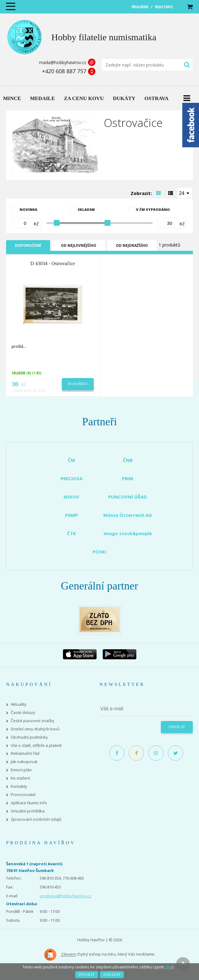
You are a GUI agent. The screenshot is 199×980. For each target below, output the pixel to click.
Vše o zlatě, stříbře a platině (36, 746)
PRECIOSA (72, 478)
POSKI (99, 552)
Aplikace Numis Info (29, 803)
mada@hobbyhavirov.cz (63, 62)
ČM (72, 460)
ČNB (128, 460)
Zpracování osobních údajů (36, 819)
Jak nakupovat (24, 762)
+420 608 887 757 (64, 71)
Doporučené (28, 245)
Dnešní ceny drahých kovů (35, 729)
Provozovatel (23, 795)
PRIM (128, 478)
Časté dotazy (23, 713)
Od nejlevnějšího (79, 245)
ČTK (72, 533)
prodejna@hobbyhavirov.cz (66, 896)
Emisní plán (21, 770)
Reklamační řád (25, 753)
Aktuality (19, 704)
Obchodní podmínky (29, 737)
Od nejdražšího (132, 245)
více (168, 967)
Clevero (60, 955)
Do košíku (78, 384)
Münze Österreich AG (128, 515)
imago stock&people (128, 533)
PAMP (72, 515)
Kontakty (19, 786)
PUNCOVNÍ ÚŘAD (128, 497)
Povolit (87, 975)
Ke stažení (20, 778)
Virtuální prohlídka (28, 811)
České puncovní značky (33, 721)
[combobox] (185, 193)
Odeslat (177, 727)
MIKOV (71, 497)
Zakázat (112, 975)
